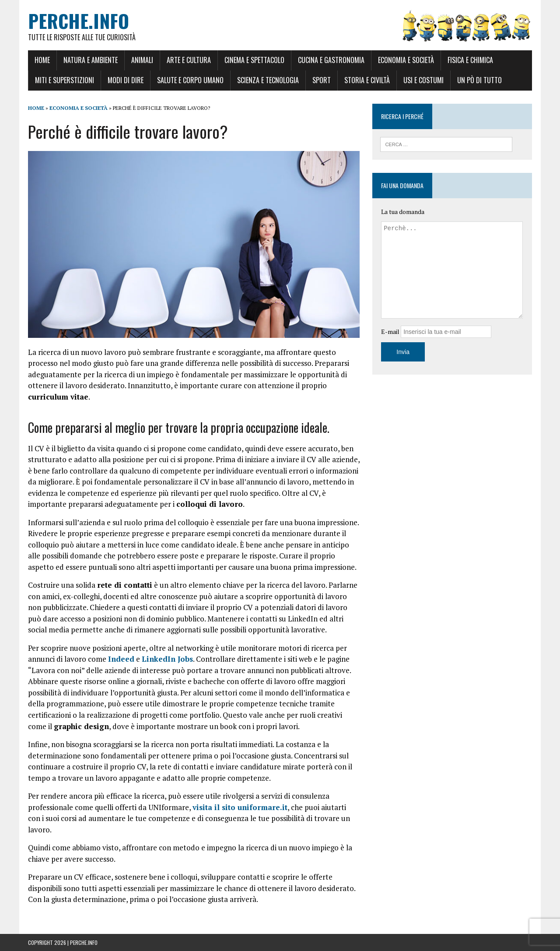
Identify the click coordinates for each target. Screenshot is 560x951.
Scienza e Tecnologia (268, 80)
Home (42, 60)
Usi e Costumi (423, 80)
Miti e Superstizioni (65, 80)
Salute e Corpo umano (190, 80)
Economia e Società (406, 60)
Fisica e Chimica (470, 60)
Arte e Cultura (189, 60)
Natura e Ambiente (91, 60)
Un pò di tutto (479, 80)
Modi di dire (126, 80)
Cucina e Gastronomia (331, 60)
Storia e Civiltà (367, 80)
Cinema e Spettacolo (254, 60)
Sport (322, 80)
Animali (142, 60)
